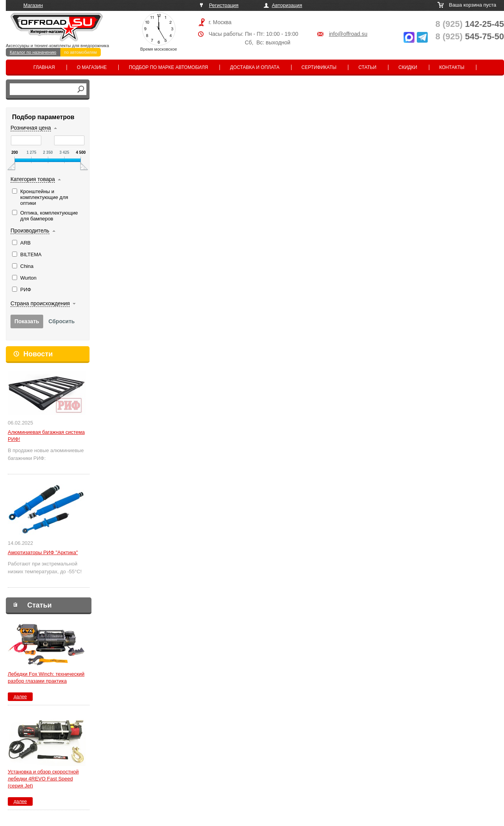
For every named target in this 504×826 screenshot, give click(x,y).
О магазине (92, 67)
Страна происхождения (40, 303)
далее (20, 697)
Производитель (30, 231)
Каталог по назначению (33, 52)
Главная (44, 67)
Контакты (452, 67)
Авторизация (287, 5)
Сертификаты (319, 67)
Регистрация (224, 5)
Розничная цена (31, 128)
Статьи (367, 67)
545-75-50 (470, 36)
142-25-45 (470, 24)
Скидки (408, 67)
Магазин (33, 5)
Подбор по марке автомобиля (169, 67)
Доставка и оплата (255, 67)
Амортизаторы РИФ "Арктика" (43, 552)
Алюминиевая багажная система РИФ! (46, 436)
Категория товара (33, 179)
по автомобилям (81, 52)
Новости (38, 354)
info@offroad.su (348, 34)
